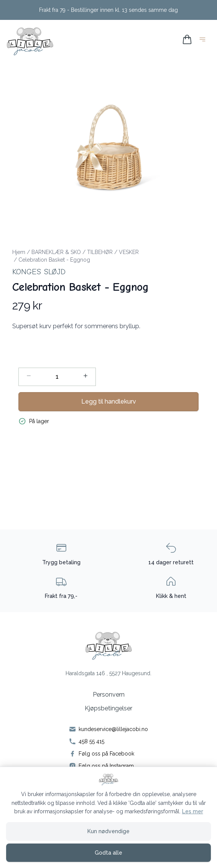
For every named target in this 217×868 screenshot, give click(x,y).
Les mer (193, 811)
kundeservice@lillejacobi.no (113, 729)
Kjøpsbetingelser (108, 708)
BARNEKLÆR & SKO (56, 252)
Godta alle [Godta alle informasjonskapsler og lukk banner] (108, 853)
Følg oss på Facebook (106, 754)
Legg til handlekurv (109, 401)
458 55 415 (91, 741)
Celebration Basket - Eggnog (54, 260)
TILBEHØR (100, 252)
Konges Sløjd (39, 272)
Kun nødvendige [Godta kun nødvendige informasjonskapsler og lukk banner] (108, 831)
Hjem (19, 252)
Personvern (109, 695)
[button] (108, 147)
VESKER (129, 252)
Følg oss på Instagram (106, 766)
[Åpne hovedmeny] (204, 41)
